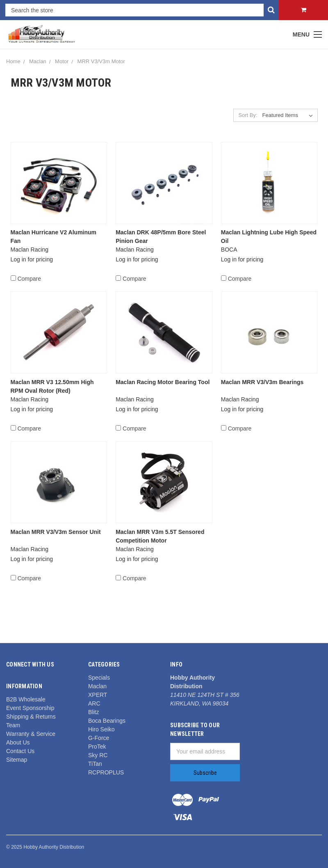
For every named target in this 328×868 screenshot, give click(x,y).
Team (13, 725)
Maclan (38, 61)
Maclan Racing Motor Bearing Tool (163, 382)
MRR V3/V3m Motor (101, 61)
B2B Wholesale (26, 699)
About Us (18, 742)
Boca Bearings (107, 721)
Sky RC (98, 755)
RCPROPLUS (106, 772)
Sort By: (248, 115)
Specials (99, 678)
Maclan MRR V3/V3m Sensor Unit (56, 532)
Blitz (93, 712)
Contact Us (20, 751)
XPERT (98, 695)
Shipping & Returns (31, 717)
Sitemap (17, 760)
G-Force (99, 738)
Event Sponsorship (30, 708)
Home (13, 61)
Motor (62, 61)
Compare (26, 279)
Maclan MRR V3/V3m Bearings (262, 382)
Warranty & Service (31, 734)
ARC (94, 703)
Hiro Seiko (101, 729)
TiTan (95, 764)
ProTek (97, 747)
